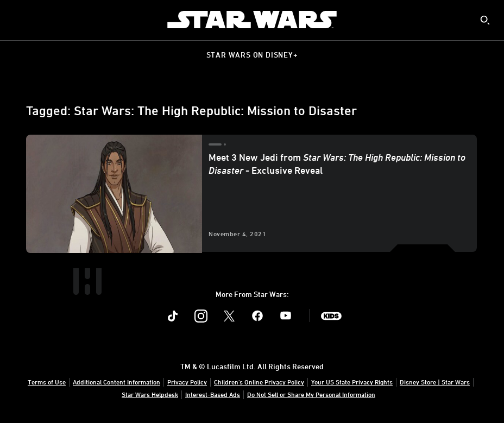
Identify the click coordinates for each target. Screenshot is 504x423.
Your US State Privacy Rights (352, 382)
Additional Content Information (116, 382)
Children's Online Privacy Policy (259, 382)
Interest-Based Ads (213, 394)
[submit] (485, 20)
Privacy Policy (187, 382)
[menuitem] (17, 20)
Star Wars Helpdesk (150, 394)
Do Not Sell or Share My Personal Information (311, 394)
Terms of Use (47, 382)
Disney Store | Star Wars (435, 382)
